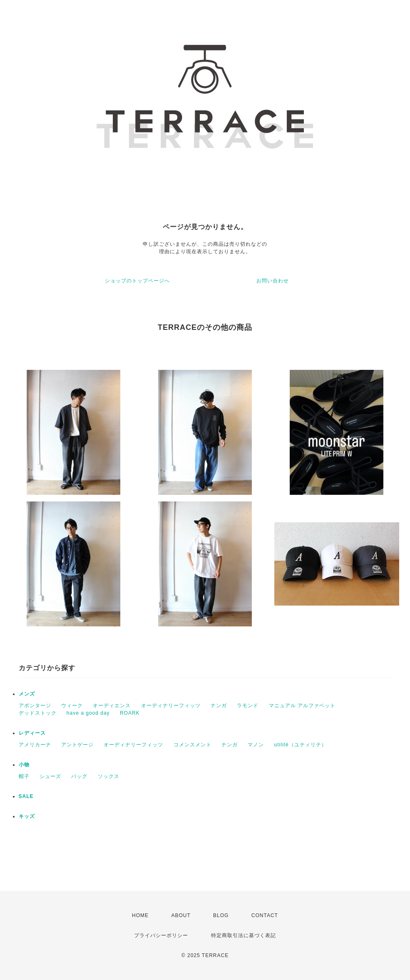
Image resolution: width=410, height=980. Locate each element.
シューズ (50, 776)
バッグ (79, 776)
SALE (26, 796)
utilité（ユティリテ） (301, 745)
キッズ (27, 816)
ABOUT (181, 915)
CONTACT (265, 915)
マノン (256, 745)
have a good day (88, 713)
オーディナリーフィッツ (171, 706)
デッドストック (38, 713)
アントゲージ (77, 745)
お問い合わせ (273, 281)
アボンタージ (35, 706)
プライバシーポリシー (161, 935)
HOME (140, 915)
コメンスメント (193, 745)
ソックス (109, 776)
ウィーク (72, 706)
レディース (32, 733)
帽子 (24, 776)
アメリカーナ (35, 745)
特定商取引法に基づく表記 (244, 935)
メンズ (27, 694)
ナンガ (219, 706)
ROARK (130, 713)
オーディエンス (112, 706)
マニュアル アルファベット (302, 706)
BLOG (221, 915)
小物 (24, 765)
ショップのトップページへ (137, 281)
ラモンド (248, 706)
